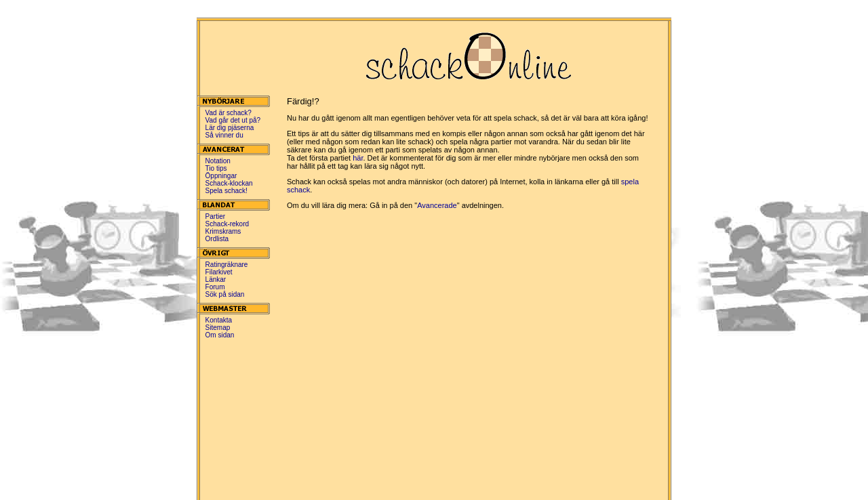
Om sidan (220, 335)
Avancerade (437, 205)
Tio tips (216, 168)
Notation (218, 161)
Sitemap (218, 328)
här (358, 158)
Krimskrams (223, 231)
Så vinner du (224, 135)
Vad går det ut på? (233, 120)
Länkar (216, 279)
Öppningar (221, 176)
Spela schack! (226, 191)
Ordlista (217, 239)
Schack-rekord (227, 224)
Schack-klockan (229, 183)
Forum (215, 287)
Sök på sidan (225, 294)
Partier (215, 216)
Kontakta (219, 320)
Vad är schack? (229, 113)
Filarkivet (219, 272)
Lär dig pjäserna (230, 128)
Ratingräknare (227, 265)
